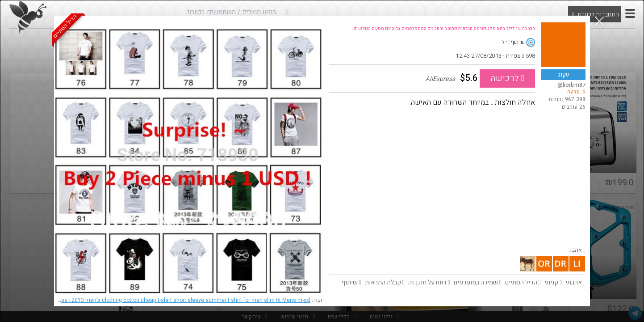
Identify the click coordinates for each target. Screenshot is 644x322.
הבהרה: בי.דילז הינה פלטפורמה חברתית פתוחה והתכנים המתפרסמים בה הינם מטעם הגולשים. (443, 29)
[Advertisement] (457, 177)
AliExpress (176, 300)
